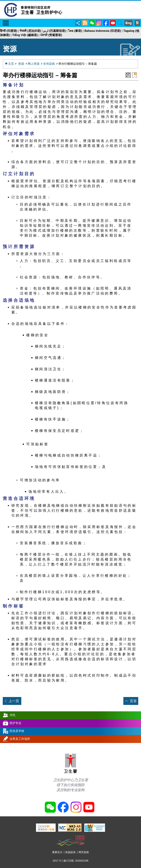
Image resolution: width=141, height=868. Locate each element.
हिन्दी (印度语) (9, 31)
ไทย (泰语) (75, 31)
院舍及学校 (17, 731)
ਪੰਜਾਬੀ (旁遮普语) (51, 35)
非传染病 (49, 64)
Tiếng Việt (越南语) (25, 35)
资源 (21, 64)
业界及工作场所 (20, 739)
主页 (11, 64)
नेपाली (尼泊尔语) (30, 31)
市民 (12, 715)
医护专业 (15, 723)
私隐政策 (70, 852)
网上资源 (34, 64)
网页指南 (84, 852)
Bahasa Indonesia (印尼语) (103, 31)
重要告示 (57, 852)
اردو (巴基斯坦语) (55, 31)
